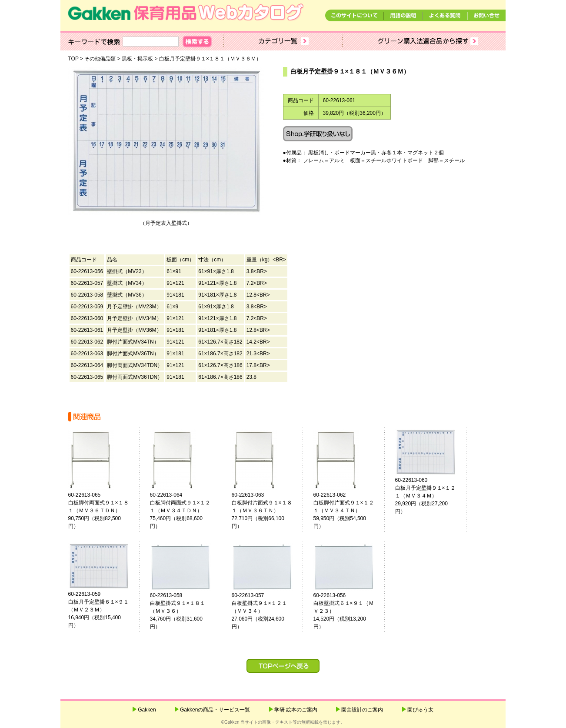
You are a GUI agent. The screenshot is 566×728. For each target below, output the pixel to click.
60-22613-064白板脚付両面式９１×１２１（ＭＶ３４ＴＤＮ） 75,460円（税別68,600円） (181, 511)
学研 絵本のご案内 (296, 710)
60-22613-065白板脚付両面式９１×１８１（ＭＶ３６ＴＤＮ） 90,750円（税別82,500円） (100, 511)
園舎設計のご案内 (362, 710)
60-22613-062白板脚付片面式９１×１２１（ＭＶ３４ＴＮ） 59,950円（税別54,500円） (345, 511)
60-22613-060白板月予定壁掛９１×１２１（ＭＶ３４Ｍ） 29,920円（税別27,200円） (426, 496)
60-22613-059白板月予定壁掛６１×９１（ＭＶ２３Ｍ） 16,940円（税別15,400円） (100, 610)
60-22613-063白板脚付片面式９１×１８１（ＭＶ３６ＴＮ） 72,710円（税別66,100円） (263, 511)
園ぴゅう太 (420, 710)
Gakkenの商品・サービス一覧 (215, 710)
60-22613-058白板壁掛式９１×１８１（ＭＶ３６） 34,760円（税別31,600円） (184, 611)
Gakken (147, 710)
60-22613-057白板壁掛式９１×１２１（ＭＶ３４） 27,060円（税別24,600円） (266, 611)
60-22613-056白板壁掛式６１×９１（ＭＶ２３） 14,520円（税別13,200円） (345, 611)
